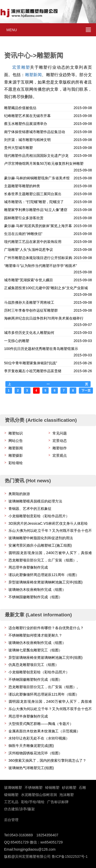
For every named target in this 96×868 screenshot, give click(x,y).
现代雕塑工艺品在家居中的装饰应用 (33, 242)
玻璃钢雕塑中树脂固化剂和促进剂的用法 (41, 538)
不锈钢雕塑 (34, 788)
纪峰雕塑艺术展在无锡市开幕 (27, 116)
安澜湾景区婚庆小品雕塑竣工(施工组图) (40, 545)
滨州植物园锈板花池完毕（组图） (35, 753)
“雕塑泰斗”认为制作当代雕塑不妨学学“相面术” (41, 266)
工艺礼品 (11, 802)
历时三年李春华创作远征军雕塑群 (31, 310)
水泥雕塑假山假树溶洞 (39, 795)
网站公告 (16, 441)
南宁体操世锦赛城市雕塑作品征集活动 (35, 132)
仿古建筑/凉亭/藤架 (19, 809)
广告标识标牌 (58, 802)
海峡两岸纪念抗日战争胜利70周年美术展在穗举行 (44, 318)
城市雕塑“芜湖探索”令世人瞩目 (29, 280)
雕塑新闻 (33, 75)
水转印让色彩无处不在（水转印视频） (39, 738)
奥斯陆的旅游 (19, 494)
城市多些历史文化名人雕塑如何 (29, 333)
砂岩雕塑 (69, 788)
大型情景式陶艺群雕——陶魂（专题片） (41, 724)
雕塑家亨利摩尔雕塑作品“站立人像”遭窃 (36, 210)
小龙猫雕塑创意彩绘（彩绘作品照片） (39, 516)
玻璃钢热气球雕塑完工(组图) (31, 768)
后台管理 (11, 820)
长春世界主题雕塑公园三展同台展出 (33, 194)
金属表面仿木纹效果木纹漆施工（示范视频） (44, 731)
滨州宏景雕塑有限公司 (33, 857)
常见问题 (60, 433)
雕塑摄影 (16, 455)
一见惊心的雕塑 (17, 341)
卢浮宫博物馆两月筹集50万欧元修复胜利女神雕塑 (44, 163)
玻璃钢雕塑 (13, 788)
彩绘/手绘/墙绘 (33, 802)
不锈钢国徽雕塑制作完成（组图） (35, 597)
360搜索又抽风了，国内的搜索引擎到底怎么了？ (47, 760)
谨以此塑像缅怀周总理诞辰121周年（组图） (44, 575)
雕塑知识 (16, 433)
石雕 (82, 788)
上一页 (48, 384)
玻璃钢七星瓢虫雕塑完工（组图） (35, 650)
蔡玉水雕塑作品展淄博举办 (26, 124)
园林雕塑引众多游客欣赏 (24, 218)
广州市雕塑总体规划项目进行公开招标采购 (38, 258)
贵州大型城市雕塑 (18, 148)
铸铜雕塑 (52, 788)
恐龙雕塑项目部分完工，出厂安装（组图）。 (44, 560)
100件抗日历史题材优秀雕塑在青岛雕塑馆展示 (41, 349)
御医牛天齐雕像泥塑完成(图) (31, 746)
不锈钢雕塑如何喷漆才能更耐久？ (35, 635)
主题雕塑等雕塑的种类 (22, 186)
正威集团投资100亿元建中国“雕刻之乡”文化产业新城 (46, 288)
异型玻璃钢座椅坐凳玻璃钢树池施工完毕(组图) (46, 582)
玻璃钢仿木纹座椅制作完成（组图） (37, 590)
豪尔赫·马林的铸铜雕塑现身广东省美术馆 (37, 178)
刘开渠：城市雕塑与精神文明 (27, 140)
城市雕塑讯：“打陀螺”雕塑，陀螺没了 (34, 202)
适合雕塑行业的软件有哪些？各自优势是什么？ (46, 628)
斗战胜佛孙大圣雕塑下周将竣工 (29, 302)
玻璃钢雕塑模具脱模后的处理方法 (35, 501)
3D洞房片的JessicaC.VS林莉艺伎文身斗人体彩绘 (48, 523)
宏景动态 (60, 441)
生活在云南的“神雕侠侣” (23, 234)
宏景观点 (60, 455)
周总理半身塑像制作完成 (28, 567)
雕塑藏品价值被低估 (20, 108)
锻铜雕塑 (11, 795)
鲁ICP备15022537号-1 (70, 857)
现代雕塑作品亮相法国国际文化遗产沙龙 (36, 156)
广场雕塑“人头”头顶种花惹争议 (29, 250)
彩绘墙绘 (16, 463)
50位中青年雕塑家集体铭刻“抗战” (31, 363)
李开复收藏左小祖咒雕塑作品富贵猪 (33, 371)
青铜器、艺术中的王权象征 (30, 509)
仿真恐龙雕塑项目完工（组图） (34, 665)
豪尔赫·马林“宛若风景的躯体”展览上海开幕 (38, 226)
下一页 (86, 391)
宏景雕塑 (21, 67)
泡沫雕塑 (67, 795)
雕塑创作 (60, 448)
